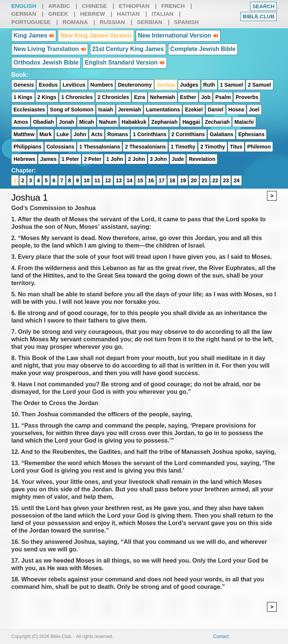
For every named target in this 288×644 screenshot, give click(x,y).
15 (140, 180)
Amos (21, 122)
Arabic (59, 6)
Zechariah (217, 122)
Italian (162, 14)
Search (263, 6)
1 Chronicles (77, 97)
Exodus (48, 85)
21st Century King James (128, 49)
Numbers (102, 85)
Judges (189, 85)
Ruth (209, 85)
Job (206, 97)
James (48, 159)
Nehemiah (163, 97)
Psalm (223, 97)
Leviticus (74, 85)
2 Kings (47, 97)
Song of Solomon (72, 110)
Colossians (61, 147)
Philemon (259, 147)
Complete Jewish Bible (203, 49)
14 (129, 180)
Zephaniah (164, 122)
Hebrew (92, 14)
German (24, 14)
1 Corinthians (149, 134)
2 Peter (93, 159)
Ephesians (251, 134)
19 (183, 180)
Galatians (221, 134)
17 (162, 180)
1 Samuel (232, 85)
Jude (178, 159)
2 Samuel (259, 85)
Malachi (244, 122)
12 (108, 180)
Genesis (24, 85)
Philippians (28, 147)
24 (237, 180)
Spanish (186, 22)
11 (97, 180)
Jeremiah (130, 110)
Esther (188, 97)
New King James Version (96, 35)
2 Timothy (213, 147)
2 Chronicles (113, 97)
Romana (75, 22)
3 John (158, 159)
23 (226, 180)
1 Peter (70, 159)
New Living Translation (50, 49)
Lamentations (163, 110)
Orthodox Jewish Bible (46, 62)
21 (205, 180)
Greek (58, 14)
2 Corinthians (188, 134)
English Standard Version (124, 62)
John (80, 134)
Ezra (139, 97)
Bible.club (259, 17)
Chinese (94, 6)
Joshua (166, 85)
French (173, 6)
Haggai (191, 122)
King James (34, 35)
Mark (46, 134)
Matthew (24, 134)
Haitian (128, 14)
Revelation (202, 159)
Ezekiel (194, 110)
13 (119, 180)
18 (172, 180)
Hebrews (24, 159)
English (24, 6)
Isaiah (106, 110)
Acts (97, 134)
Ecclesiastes (29, 110)
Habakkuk (134, 122)
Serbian (150, 22)
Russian (112, 22)
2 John (136, 159)
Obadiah (43, 122)
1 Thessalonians (100, 147)
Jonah (67, 122)
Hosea (236, 110)
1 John (115, 159)
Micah (87, 122)
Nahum (108, 122)
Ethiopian (134, 6)
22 (215, 180)
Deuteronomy (135, 85)
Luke (63, 134)
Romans (118, 134)
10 (87, 180)
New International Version (178, 35)
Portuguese (31, 22)
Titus (236, 147)
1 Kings (23, 97)
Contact (221, 636)
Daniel (216, 110)
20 (194, 180)
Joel (254, 110)
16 (151, 180)
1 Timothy (183, 147)
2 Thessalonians (145, 147)
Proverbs (247, 97)
